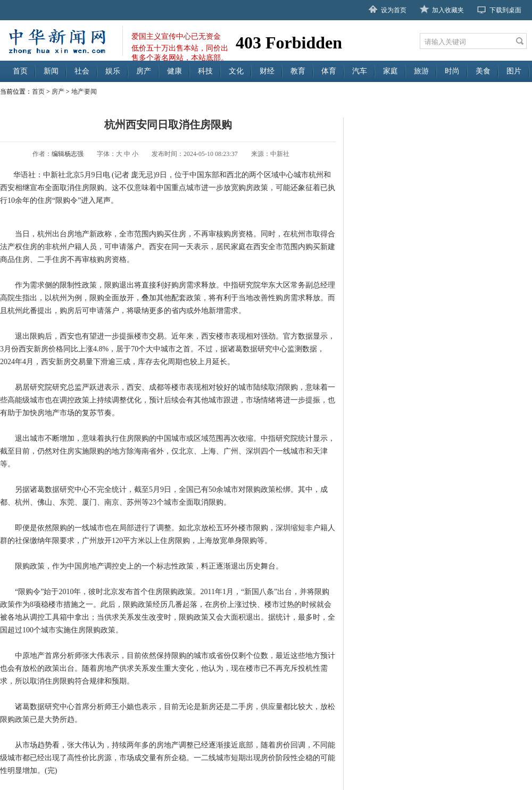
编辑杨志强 (68, 154)
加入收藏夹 (448, 10)
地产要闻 (84, 92)
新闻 (51, 71)
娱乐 (113, 71)
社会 (82, 71)
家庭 (390, 71)
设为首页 (394, 10)
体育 (329, 71)
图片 (514, 71)
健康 (174, 71)
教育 (298, 71)
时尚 (452, 71)
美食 (483, 71)
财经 (267, 71)
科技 (205, 71)
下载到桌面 (505, 10)
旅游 (421, 71)
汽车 (360, 71)
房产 (144, 71)
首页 (20, 71)
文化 (236, 71)
